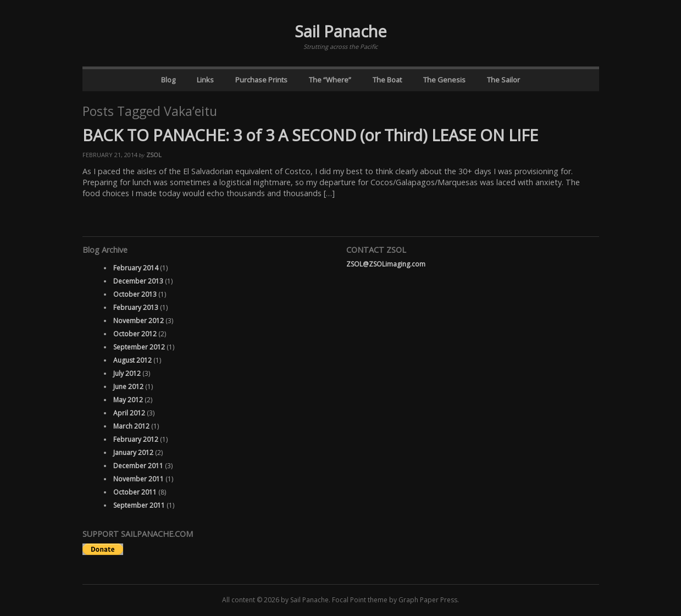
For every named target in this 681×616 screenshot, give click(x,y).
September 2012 (139, 347)
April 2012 (129, 413)
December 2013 (138, 281)
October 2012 (135, 334)
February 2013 (136, 307)
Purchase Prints (261, 80)
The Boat (387, 80)
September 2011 (139, 505)
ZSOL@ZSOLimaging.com (386, 264)
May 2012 (128, 400)
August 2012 (132, 360)
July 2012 (127, 373)
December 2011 (138, 466)
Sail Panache (341, 31)
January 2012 (133, 453)
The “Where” (330, 80)
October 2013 (135, 294)
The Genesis (444, 80)
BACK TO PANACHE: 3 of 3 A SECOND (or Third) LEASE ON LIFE (310, 135)
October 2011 (135, 492)
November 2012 (139, 321)
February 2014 (136, 268)
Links (205, 80)
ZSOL (154, 155)
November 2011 (139, 479)
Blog (168, 80)
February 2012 (136, 439)
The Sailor (503, 80)
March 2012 (131, 426)
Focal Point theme (360, 600)
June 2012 (128, 387)
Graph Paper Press (428, 600)
